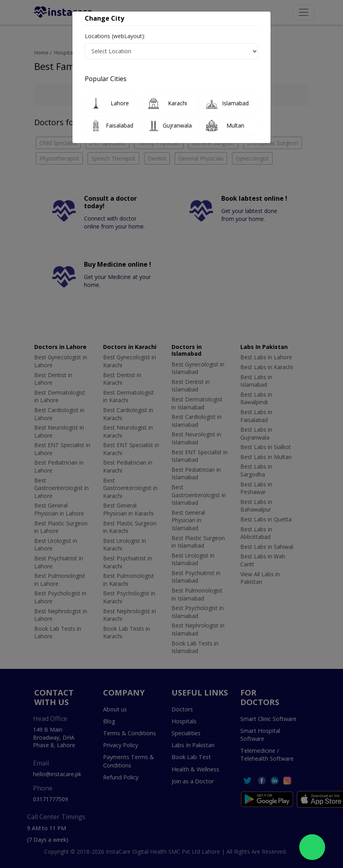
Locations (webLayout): (115, 36)
